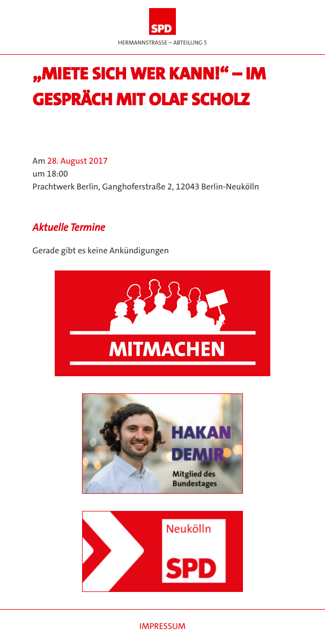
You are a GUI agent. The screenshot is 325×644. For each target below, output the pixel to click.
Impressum (162, 627)
